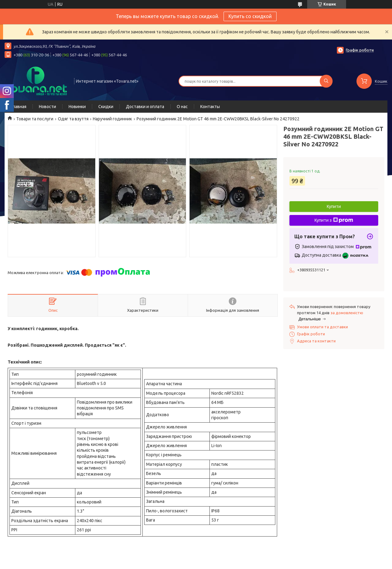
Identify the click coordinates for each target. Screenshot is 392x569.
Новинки (77, 107)
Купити (334, 206)
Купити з (334, 220)
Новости (47, 107)
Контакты (210, 107)
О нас (182, 107)
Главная (19, 107)
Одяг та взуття (73, 119)
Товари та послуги (35, 119)
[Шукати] (326, 81)
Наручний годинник (112, 119)
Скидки (106, 107)
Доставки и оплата (145, 107)
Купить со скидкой (250, 16)
